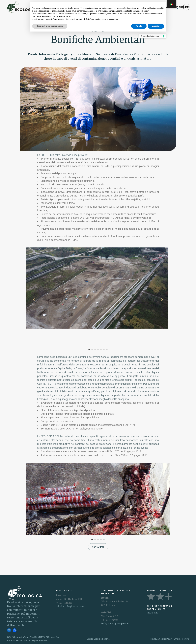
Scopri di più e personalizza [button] (50, 26)
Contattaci (98, 547)
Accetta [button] (156, 26)
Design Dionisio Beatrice (99, 639)
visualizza (152, 612)
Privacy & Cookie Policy (161, 639)
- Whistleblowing (181, 639)
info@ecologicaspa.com (70, 606)
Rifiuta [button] (139, 26)
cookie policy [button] (143, 11)
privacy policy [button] (140, 8)
